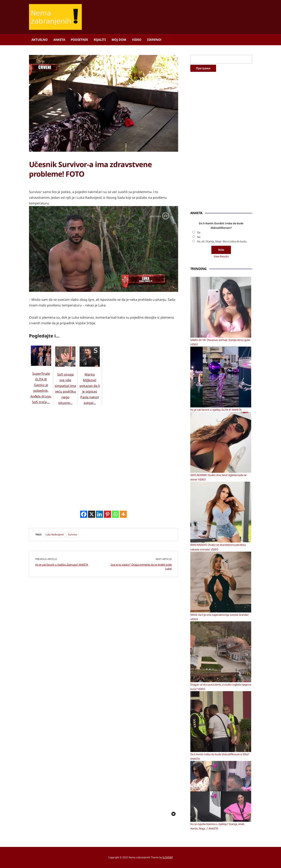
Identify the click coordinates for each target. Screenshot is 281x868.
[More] (123, 680)
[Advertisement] (59, 209)
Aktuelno (40, 40)
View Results (221, 256)
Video (137, 40)
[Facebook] (84, 680)
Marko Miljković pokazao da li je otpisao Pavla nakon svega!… (90, 423)
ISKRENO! (154, 40)
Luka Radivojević (55, 700)
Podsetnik (79, 40)
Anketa (59, 40)
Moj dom (119, 40)
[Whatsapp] (115, 680)
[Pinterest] (107, 680)
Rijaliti (100, 40)
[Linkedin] (100, 680)
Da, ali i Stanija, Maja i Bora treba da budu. (222, 241)
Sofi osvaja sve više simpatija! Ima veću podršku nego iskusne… (65, 423)
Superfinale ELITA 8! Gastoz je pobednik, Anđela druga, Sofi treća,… (41, 422)
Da (199, 232)
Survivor (73, 700)
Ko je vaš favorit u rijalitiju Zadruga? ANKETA (62, 730)
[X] (92, 680)
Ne (199, 237)
